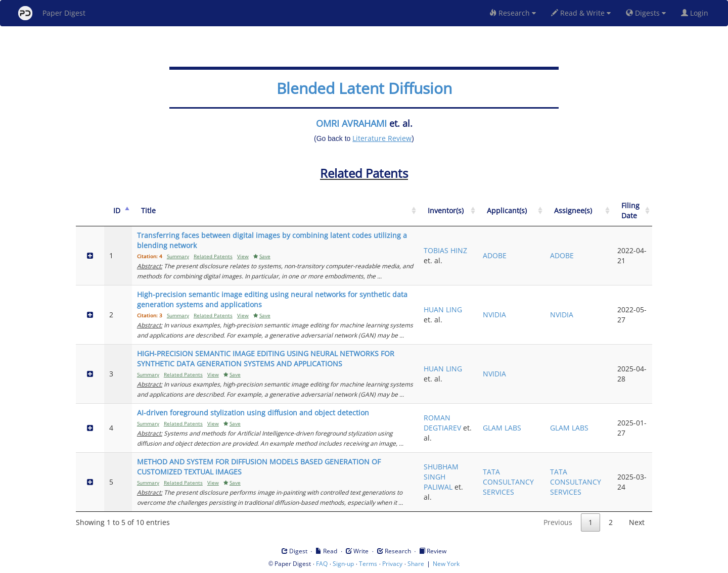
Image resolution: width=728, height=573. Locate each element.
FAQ (322, 564)
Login (697, 13)
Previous (558, 522)
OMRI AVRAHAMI (351, 123)
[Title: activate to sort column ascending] (275, 211)
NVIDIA (494, 315)
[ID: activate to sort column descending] (118, 211)
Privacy (392, 564)
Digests (646, 13)
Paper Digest (52, 13)
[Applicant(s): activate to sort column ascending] (511, 211)
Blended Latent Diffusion (364, 88)
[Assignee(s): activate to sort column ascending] (579, 211)
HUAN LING (443, 309)
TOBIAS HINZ (445, 250)
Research (513, 13)
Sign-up (343, 564)
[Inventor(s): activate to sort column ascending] (448, 211)
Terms (368, 564)
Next (637, 522)
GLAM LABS (502, 428)
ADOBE (495, 255)
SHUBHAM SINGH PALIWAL (441, 477)
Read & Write (581, 13)
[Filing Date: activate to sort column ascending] (632, 211)
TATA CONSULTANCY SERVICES (508, 482)
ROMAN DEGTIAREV (442, 423)
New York (446, 564)
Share (416, 564)
